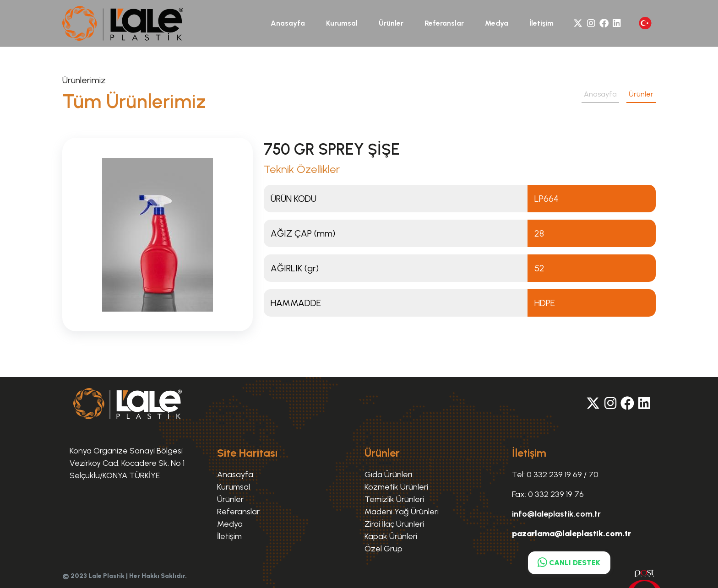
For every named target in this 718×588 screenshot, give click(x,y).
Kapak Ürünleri (391, 536)
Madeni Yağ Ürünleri (402, 512)
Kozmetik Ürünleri (396, 487)
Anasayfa (288, 23)
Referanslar (444, 23)
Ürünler (391, 23)
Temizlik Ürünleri (394, 499)
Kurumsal (342, 23)
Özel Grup (383, 549)
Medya (497, 23)
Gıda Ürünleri (388, 475)
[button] (645, 23)
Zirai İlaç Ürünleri (394, 524)
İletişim (541, 23)
